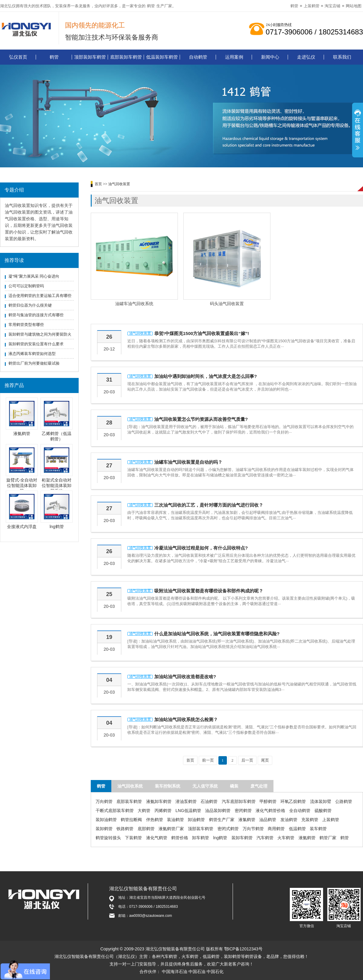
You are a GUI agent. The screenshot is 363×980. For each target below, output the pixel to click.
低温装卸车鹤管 (162, 57)
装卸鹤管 (104, 829)
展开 (358, 131)
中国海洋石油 (175, 972)
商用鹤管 (276, 829)
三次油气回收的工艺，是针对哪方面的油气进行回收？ (209, 505)
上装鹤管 (312, 6)
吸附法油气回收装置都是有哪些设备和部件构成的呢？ (209, 591)
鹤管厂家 (328, 838)
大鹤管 (144, 811)
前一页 (208, 760)
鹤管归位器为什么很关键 (30, 305)
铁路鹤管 (125, 829)
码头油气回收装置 (227, 304)
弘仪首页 (18, 57)
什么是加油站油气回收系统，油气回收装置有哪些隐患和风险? (217, 634)
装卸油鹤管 (106, 820)
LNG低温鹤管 (188, 811)
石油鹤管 (209, 801)
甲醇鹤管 (268, 801)
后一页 (247, 760)
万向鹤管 (104, 801)
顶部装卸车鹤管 (90, 57)
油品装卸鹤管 (218, 811)
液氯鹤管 (247, 820)
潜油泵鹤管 (186, 801)
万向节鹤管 (253, 829)
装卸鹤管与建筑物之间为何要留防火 (40, 334)
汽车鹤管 (265, 838)
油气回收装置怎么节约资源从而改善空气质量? (201, 419)
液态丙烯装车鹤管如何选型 (32, 354)
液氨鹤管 (22, 434)
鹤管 (151, 6)
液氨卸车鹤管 (159, 801)
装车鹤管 (318, 829)
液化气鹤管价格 (270, 811)
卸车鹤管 (201, 838)
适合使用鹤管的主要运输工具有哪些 (40, 296)
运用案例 (234, 57)
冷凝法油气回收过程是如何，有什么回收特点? (201, 548)
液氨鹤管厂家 (171, 829)
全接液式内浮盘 (22, 527)
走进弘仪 (306, 57)
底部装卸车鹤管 (126, 57)
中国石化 (215, 972)
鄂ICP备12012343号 (244, 949)
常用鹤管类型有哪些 (26, 325)
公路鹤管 (344, 801)
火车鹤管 (286, 838)
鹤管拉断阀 (131, 820)
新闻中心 (270, 57)
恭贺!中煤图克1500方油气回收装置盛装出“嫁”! (202, 333)
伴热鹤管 (155, 820)
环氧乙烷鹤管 (293, 801)
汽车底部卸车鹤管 (239, 801)
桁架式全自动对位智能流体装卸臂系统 (57, 485)
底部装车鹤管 (129, 801)
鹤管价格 (180, 838)
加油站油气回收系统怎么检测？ (186, 719)
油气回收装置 (119, 184)
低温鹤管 (297, 829)
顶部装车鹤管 (201, 829)
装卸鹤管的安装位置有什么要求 (36, 344)
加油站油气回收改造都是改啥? (185, 677)
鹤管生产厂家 (222, 820)
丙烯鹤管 (163, 811)
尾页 (265, 760)
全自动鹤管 (300, 811)
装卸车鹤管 (242, 838)
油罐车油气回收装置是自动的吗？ (188, 462)
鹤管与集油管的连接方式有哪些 (36, 315)
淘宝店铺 (332, 6)
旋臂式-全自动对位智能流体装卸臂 (22, 485)
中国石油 (197, 972)
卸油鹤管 (196, 820)
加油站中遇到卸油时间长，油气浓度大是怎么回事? (206, 376)
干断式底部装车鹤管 (115, 811)
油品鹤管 (268, 820)
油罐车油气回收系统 (134, 304)
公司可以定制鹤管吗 (26, 286)
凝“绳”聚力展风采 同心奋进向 (34, 276)
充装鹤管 (310, 820)
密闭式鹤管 (228, 829)
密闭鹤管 (243, 811)
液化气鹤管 (157, 838)
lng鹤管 (57, 527)
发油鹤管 (289, 820)
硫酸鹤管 (323, 811)
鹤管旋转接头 (108, 838)
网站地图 (354, 6)
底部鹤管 (146, 829)
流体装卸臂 (321, 801)
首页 (98, 184)
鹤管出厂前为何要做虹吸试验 (34, 363)
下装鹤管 (133, 838)
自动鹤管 (198, 57)
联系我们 (342, 57)
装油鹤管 (175, 820)
